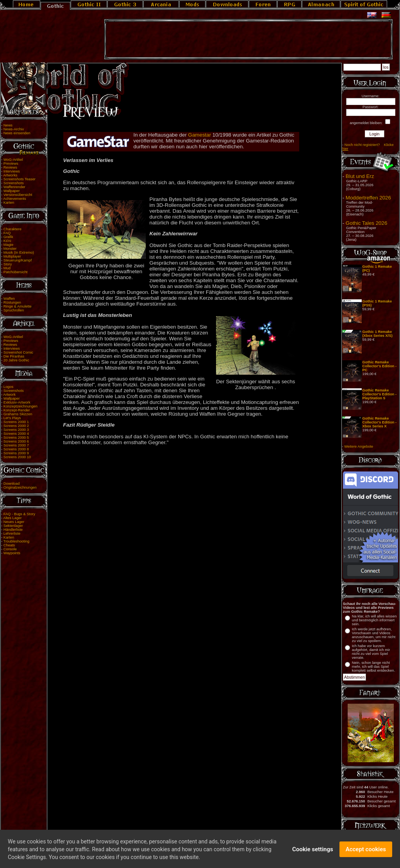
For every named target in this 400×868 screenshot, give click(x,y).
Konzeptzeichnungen (21, 406)
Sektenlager (13, 526)
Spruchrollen (14, 310)
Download (12, 484)
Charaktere (12, 229)
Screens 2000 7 (16, 445)
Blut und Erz (360, 176)
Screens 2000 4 (16, 434)
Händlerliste (13, 530)
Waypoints (12, 553)
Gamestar (200, 135)
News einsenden (17, 133)
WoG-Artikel (13, 160)
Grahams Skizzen (18, 414)
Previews (11, 164)
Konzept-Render (17, 410)
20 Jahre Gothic (16, 360)
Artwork (9, 395)
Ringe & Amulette (18, 306)
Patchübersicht (16, 272)
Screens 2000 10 (17, 457)
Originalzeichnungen (20, 487)
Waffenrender (14, 187)
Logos (8, 387)
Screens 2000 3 (16, 430)
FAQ (7, 233)
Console (10, 549)
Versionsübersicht (18, 195)
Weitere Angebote (359, 446)
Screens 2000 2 (16, 426)
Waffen (9, 299)
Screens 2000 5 (16, 438)
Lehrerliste (12, 534)
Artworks (10, 175)
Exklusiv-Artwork (17, 402)
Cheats (9, 545)
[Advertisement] (248, 39)
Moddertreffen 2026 (368, 198)
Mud (7, 268)
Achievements (15, 199)
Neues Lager (14, 522)
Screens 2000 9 (16, 453)
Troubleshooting (17, 541)
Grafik (8, 237)
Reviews (10, 167)
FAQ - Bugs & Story (19, 514)
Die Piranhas (14, 356)
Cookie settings (313, 854)
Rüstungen (12, 302)
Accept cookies (366, 854)
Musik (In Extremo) (19, 253)
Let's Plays (12, 418)
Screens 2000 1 (16, 422)
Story (8, 264)
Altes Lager (12, 518)
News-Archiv (14, 129)
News (8, 125)
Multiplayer (12, 256)
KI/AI (7, 241)
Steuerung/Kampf (18, 260)
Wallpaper (12, 191)
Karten (9, 203)
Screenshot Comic (18, 352)
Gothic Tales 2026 (366, 223)
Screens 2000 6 (16, 441)
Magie (8, 245)
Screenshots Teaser (20, 179)
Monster (10, 249)
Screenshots (14, 183)
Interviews (12, 171)
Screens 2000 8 (16, 449)
